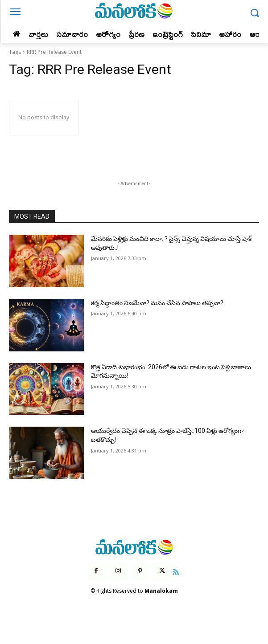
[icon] (176, 571)
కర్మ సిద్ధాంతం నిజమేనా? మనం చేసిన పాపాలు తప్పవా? (157, 303)
